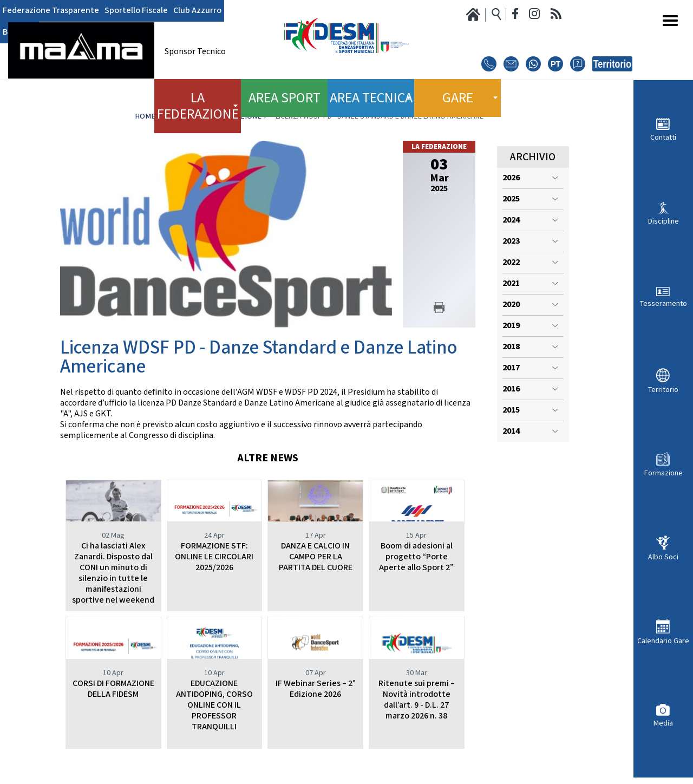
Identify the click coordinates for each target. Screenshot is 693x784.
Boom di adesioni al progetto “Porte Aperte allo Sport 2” (416, 557)
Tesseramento (663, 303)
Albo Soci (663, 557)
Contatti (663, 137)
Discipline (663, 221)
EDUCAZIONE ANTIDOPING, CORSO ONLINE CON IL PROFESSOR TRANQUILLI (214, 705)
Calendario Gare (663, 641)
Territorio (663, 390)
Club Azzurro (173, 11)
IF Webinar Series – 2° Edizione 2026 (316, 689)
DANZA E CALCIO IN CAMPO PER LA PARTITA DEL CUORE (316, 557)
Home (145, 116)
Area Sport (284, 92)
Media (663, 723)
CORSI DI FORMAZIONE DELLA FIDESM (113, 689)
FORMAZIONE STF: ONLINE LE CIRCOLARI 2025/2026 (214, 557)
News (179, 116)
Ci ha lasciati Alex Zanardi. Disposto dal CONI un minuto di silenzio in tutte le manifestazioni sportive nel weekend (113, 573)
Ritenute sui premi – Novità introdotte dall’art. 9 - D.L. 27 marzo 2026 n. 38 (417, 700)
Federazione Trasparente (45, 11)
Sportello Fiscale (120, 11)
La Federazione (233, 116)
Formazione (663, 473)
